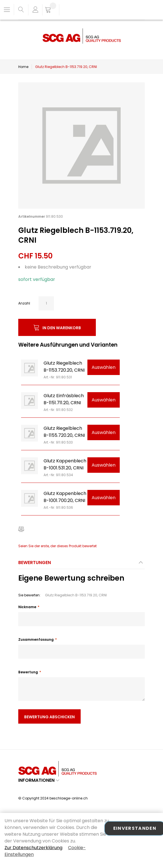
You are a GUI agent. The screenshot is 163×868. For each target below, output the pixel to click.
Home (23, 67)
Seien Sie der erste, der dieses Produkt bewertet (57, 546)
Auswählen (104, 367)
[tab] (81, 564)
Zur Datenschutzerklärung (33, 848)
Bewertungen (35, 563)
